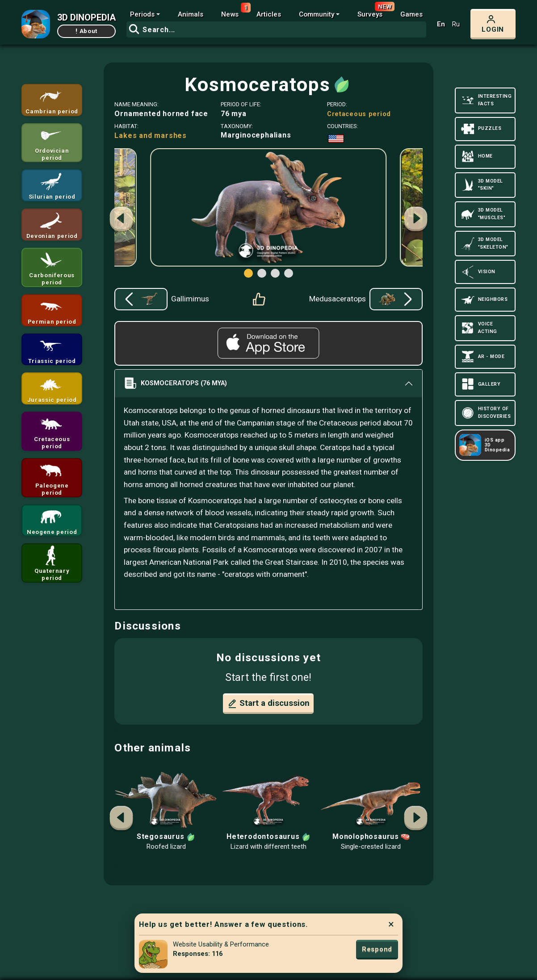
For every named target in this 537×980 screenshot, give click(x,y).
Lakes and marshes (151, 136)
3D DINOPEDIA (86, 17)
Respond (377, 949)
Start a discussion (268, 704)
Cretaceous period (359, 114)
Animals (191, 14)
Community (317, 14)
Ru (456, 24)
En (441, 24)
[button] (416, 220)
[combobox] (276, 29)
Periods (142, 14)
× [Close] (391, 924)
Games (411, 14)
